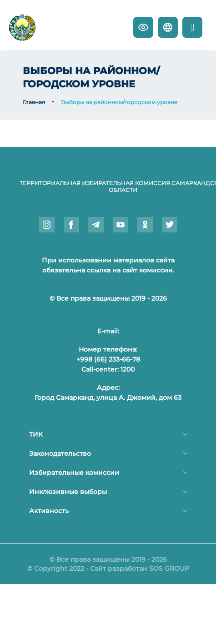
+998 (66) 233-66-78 (108, 359)
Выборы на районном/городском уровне (119, 102)
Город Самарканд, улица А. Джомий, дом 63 (108, 397)
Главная (34, 102)
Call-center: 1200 (108, 369)
